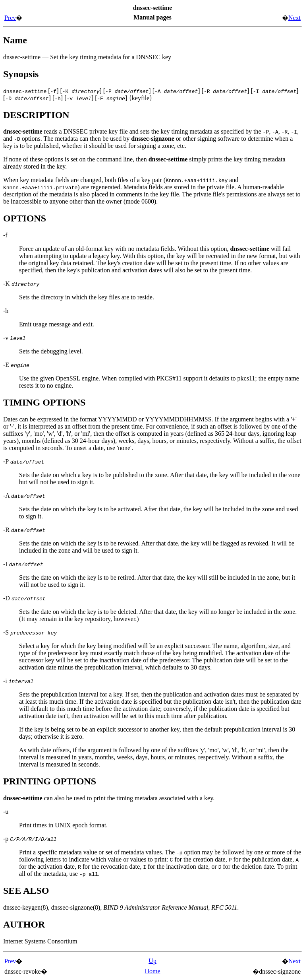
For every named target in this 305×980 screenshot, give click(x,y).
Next (294, 18)
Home (152, 971)
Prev (10, 18)
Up (152, 961)
